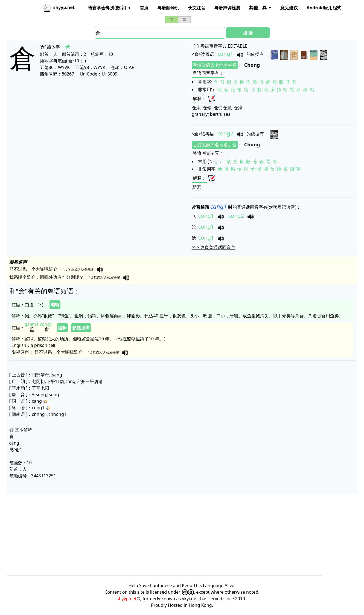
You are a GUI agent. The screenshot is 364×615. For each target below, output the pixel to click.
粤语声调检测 (227, 8)
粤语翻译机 (168, 8)
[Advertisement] (85, 118)
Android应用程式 (324, 8)
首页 (144, 8)
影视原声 (81, 328)
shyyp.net (127, 599)
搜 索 (248, 33)
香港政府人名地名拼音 (215, 65)
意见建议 (289, 8)
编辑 (55, 305)
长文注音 (197, 8)
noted (252, 592)
